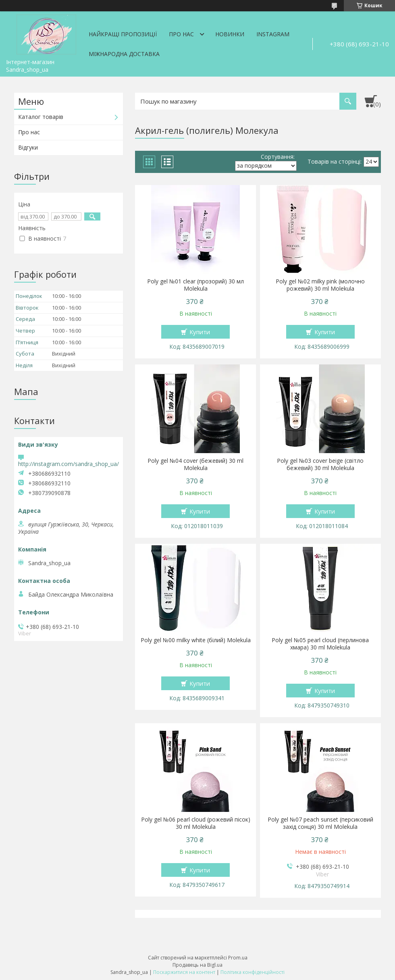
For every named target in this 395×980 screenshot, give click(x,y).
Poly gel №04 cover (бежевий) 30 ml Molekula (195, 464)
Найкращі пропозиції (123, 34)
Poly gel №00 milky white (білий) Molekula (196, 640)
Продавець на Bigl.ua (197, 965)
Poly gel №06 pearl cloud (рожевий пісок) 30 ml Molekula (196, 823)
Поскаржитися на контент (184, 972)
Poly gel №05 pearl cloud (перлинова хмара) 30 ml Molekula (320, 644)
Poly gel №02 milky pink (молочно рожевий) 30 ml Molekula (320, 285)
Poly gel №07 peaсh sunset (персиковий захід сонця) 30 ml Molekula (320, 823)
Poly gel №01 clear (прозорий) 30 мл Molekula (195, 285)
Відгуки (28, 147)
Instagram (273, 34)
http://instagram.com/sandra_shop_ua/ (69, 464)
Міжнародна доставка (124, 54)
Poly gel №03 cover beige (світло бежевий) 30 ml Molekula (320, 464)
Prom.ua (238, 958)
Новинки (230, 34)
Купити (200, 332)
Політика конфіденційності (253, 972)
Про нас (181, 34)
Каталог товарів (41, 117)
